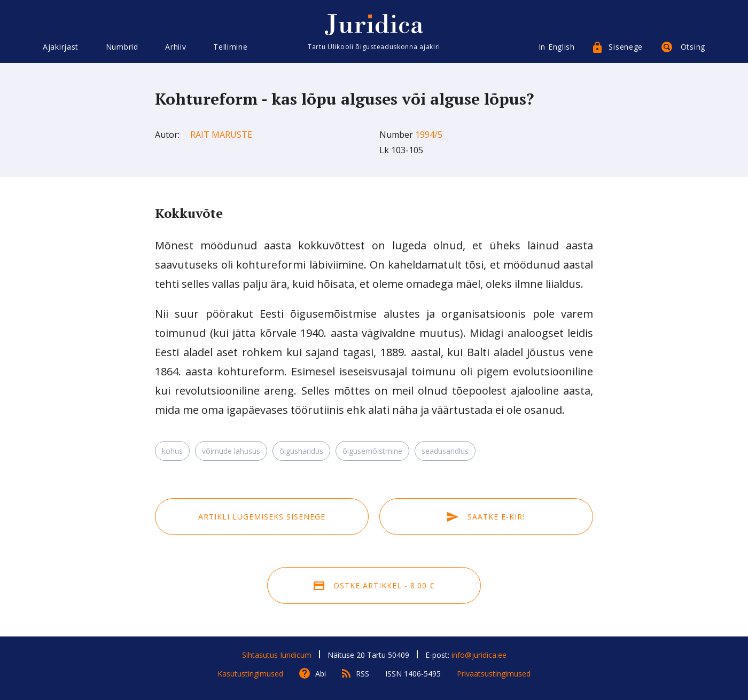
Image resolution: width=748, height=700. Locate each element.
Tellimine (230, 47)
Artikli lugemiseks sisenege (262, 517)
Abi (321, 674)
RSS (363, 674)
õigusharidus (301, 451)
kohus (172, 451)
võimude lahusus (231, 451)
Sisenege (626, 47)
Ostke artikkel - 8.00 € (374, 585)
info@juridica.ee (479, 655)
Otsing (693, 47)
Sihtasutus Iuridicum (277, 655)
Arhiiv (176, 47)
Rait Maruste (221, 135)
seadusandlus (445, 451)
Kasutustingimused (250, 674)
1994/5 (429, 135)
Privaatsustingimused (494, 674)
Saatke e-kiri (486, 517)
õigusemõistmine (372, 451)
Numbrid (122, 47)
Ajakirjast (61, 47)
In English (557, 47)
